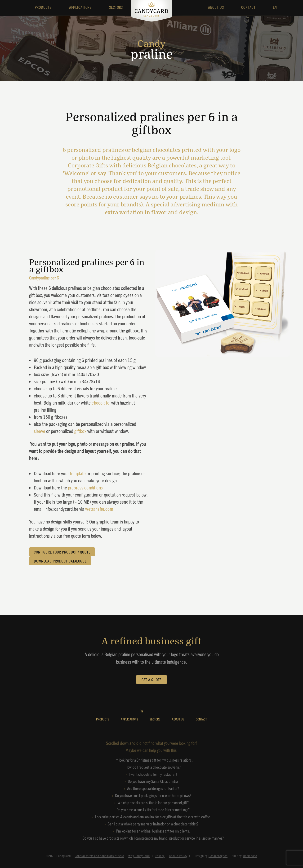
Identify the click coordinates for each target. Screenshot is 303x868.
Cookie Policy (178, 856)
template (78, 473)
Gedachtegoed (218, 856)
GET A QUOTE (152, 680)
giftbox (81, 431)
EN (275, 7)
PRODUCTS (103, 719)
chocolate (101, 402)
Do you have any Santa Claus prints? (153, 781)
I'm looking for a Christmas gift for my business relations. (153, 760)
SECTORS (155, 719)
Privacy (160, 856)
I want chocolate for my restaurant (153, 774)
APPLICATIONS (129, 719)
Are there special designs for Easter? (153, 788)
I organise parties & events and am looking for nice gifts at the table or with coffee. (153, 817)
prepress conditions (85, 487)
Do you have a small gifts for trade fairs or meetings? (153, 809)
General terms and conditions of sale (99, 856)
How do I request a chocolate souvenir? (153, 767)
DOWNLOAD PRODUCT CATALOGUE (60, 561)
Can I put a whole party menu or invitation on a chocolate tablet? (153, 824)
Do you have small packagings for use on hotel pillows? (153, 795)
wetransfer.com (99, 509)
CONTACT (201, 719)
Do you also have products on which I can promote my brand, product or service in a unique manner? (153, 838)
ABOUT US (178, 719)
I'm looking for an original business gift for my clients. (153, 831)
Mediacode (250, 856)
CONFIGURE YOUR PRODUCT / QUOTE (62, 552)
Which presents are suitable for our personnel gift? (153, 802)
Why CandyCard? (139, 856)
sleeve (40, 431)
